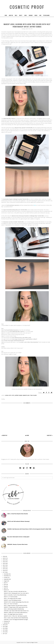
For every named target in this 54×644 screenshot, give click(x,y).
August (5, 581)
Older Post (49, 435)
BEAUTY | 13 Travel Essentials (11, 597)
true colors (33, 395)
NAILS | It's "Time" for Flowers (11, 604)
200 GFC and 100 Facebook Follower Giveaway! (18, 521)
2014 (4, 628)
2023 (4, 562)
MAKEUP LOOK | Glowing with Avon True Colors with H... (17, 593)
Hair (40, 15)
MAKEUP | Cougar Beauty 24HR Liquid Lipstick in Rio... (16, 607)
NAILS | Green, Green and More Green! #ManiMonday (16, 618)
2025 (4, 558)
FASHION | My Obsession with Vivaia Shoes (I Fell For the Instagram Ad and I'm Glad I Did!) (29, 529)
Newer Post (5, 435)
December (6, 574)
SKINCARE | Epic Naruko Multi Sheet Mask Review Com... (17, 611)
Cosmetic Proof (27, 7)
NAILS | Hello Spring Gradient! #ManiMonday (14, 609)
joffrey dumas (19, 395)
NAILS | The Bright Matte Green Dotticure (13, 614)
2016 (4, 625)
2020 (4, 567)
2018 (4, 570)
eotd (10, 395)
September (6, 579)
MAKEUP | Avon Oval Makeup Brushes (13, 600)
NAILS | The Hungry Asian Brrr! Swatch (13, 598)
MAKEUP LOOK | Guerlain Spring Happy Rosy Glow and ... (17, 602)
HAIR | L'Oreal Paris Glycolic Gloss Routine (18, 514)
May (5, 586)
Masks (36, 15)
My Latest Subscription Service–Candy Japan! (18, 537)
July (5, 583)
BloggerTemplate (34, 642)
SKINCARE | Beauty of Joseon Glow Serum (17, 544)
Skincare (31, 15)
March (5, 590)
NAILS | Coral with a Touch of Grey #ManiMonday (15, 595)
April (5, 588)
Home (6, 15)
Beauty (21, 15)
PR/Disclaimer (46, 15)
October (6, 577)
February (6, 621)
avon (7, 395)
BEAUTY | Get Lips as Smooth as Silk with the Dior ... (16, 591)
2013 (4, 630)
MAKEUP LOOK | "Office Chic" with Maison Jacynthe (16, 616)
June (5, 584)
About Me (11, 15)
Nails (16, 15)
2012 (4, 632)
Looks (25, 15)
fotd (13, 395)
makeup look (26, 395)
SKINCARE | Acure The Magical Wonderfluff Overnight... (16, 620)
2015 (4, 627)
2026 (4, 556)
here (35, 205)
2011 (4, 634)
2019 (4, 569)
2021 (4, 565)
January (6, 623)
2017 (4, 572)
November (6, 576)
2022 (4, 563)
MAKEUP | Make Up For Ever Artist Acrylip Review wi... (16, 612)
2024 (4, 560)
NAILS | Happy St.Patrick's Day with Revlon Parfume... (16, 606)
